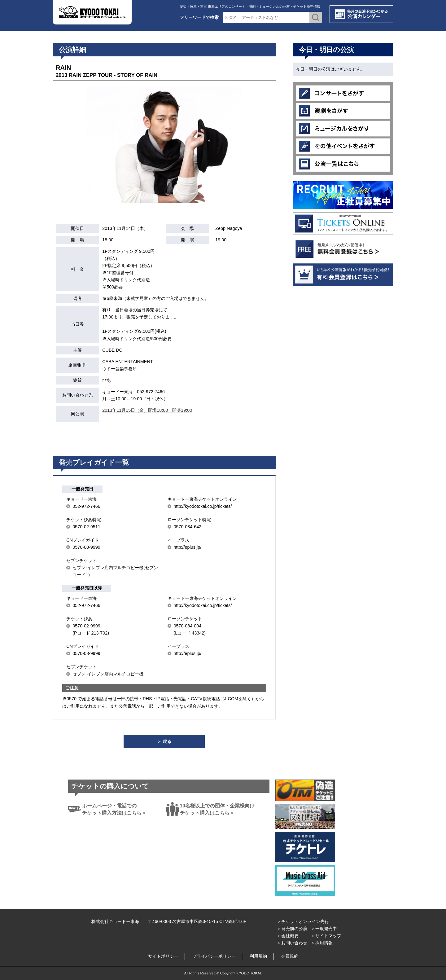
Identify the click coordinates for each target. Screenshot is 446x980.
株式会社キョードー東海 (115, 921)
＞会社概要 (288, 936)
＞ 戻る (164, 741)
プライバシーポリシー (214, 956)
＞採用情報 (322, 943)
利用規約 (258, 956)
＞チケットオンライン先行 (303, 921)
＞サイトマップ (326, 936)
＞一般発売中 (324, 929)
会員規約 (290, 956)
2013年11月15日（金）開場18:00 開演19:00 (147, 410)
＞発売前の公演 (292, 929)
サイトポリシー (163, 956)
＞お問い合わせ (292, 943)
